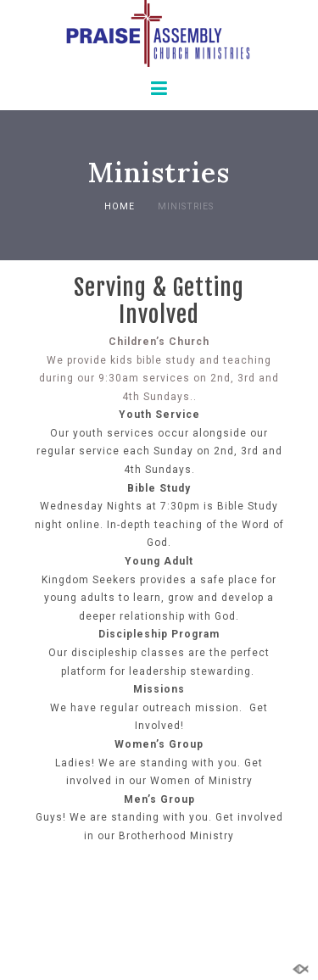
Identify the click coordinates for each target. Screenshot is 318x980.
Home (120, 206)
